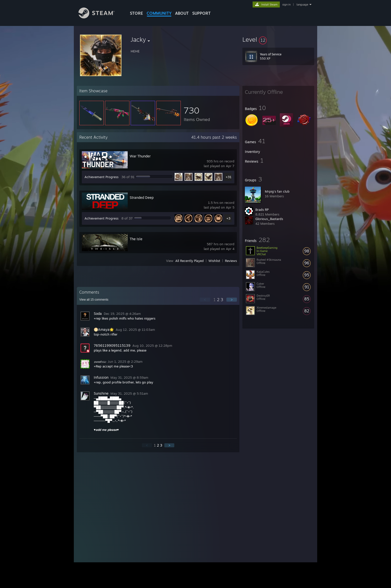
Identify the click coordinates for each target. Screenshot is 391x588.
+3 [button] (228, 218)
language (302, 4)
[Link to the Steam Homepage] (100, 17)
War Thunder (140, 156)
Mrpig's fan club (277, 191)
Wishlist (214, 261)
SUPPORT (201, 13)
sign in (286, 4)
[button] (278, 39)
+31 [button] (229, 177)
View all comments (94, 300)
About (182, 13)
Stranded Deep (142, 197)
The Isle (136, 239)
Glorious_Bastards (269, 219)
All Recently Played (190, 261)
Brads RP (262, 210)
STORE (137, 13)
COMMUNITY (159, 13)
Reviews (231, 261)
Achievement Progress (101, 177)
